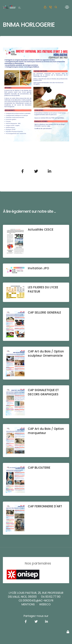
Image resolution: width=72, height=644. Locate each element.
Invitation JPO (38, 268)
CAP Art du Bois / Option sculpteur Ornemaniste (46, 353)
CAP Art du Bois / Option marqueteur (46, 431)
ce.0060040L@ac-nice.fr (36, 601)
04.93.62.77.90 (51, 597)
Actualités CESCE (41, 230)
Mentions (28, 604)
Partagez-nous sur (36, 616)
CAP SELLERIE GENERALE (44, 312)
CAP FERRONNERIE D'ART (45, 506)
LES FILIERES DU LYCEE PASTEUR (43, 289)
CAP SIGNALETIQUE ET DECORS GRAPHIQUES (43, 392)
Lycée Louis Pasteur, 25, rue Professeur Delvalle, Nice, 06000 (36, 595)
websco (45, 604)
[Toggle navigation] (67, 7)
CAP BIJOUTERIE (39, 468)
